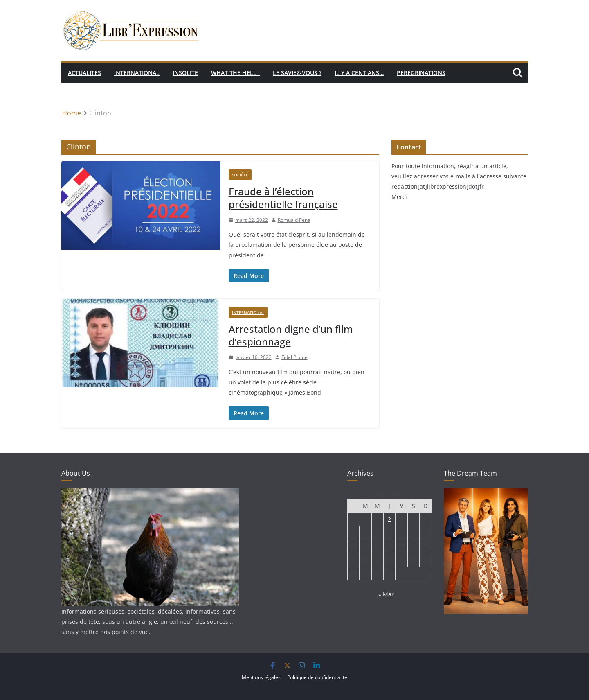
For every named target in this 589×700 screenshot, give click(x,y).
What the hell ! (235, 73)
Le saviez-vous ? (297, 73)
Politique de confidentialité (317, 677)
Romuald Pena (294, 220)
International (137, 73)
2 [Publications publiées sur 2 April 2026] (389, 519)
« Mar (386, 594)
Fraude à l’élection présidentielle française (283, 198)
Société (240, 175)
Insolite (185, 73)
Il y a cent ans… (359, 73)
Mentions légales (261, 677)
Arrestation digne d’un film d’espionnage (291, 335)
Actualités (84, 73)
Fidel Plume (294, 357)
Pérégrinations (421, 73)
